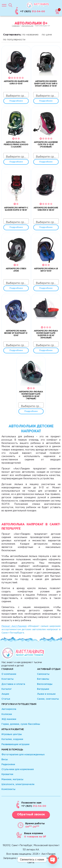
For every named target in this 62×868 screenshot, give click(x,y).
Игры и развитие (13, 729)
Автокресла (27, 26)
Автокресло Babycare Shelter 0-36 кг (46, 208)
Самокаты (43, 674)
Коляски (7, 714)
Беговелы (43, 679)
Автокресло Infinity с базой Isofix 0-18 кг (16, 208)
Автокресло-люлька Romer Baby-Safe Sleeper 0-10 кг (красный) (46, 334)
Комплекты (8, 789)
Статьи (6, 699)
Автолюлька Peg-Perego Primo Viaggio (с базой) (16, 144)
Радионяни (8, 764)
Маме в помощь (12, 750)
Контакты (8, 679)
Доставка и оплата (13, 684)
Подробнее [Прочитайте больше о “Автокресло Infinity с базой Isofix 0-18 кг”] (16, 227)
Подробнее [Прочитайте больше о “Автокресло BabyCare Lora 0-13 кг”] (16, 101)
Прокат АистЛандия (14, 626)
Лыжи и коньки (46, 694)
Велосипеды (45, 684)
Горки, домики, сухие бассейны (21, 724)
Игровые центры (12, 734)
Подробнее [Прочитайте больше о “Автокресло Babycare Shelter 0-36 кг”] (46, 227)
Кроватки (7, 774)
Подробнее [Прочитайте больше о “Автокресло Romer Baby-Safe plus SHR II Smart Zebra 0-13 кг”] (46, 101)
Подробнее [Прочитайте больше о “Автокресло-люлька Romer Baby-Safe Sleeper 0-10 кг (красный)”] (46, 350)
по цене (47, 35)
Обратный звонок (31, 815)
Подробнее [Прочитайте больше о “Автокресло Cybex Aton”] (16, 288)
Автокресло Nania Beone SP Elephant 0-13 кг (16, 333)
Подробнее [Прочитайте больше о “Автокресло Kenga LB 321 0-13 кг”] (46, 288)
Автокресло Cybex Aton (16, 269)
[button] (9, 78)
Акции (5, 694)
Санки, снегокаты (48, 699)
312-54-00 (34, 806)
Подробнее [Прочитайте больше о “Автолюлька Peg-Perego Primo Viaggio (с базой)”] (16, 162)
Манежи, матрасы (12, 779)
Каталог (7, 689)
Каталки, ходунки (12, 739)
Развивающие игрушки (15, 744)
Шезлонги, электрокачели (18, 784)
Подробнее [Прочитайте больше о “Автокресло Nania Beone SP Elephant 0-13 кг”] (16, 350)
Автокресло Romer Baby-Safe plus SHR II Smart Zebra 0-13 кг (46, 83)
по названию (30, 35)
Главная (16, 26)
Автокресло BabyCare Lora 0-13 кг (16, 82)
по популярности (14, 40)
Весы (5, 760)
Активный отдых (49, 669)
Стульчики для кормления (18, 769)
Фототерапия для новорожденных (23, 755)
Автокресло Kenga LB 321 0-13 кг (46, 269)
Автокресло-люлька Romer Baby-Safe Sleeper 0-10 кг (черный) (31, 395)
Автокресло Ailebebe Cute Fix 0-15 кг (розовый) (46, 144)
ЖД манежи (9, 719)
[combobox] (16, 95)
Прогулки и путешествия (19, 704)
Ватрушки (43, 689)
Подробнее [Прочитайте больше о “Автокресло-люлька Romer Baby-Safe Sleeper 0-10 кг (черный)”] (31, 411)
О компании (9, 674)
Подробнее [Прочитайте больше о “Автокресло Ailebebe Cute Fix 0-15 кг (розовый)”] (46, 162)
